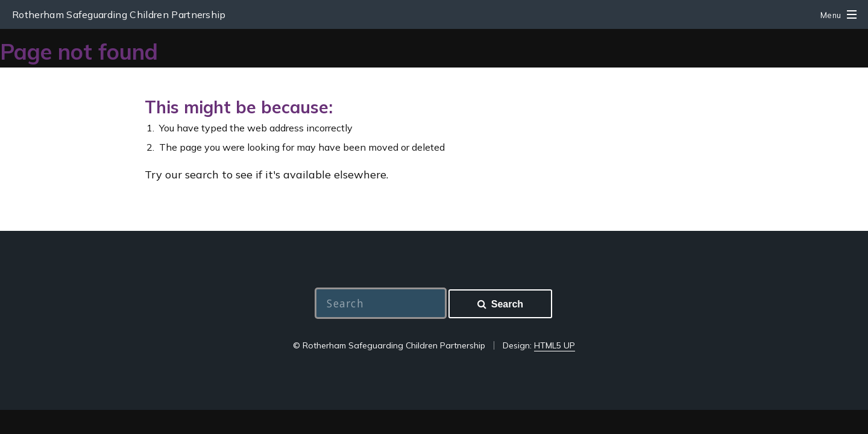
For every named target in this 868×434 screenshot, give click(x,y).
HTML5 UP (555, 345)
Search (507, 304)
